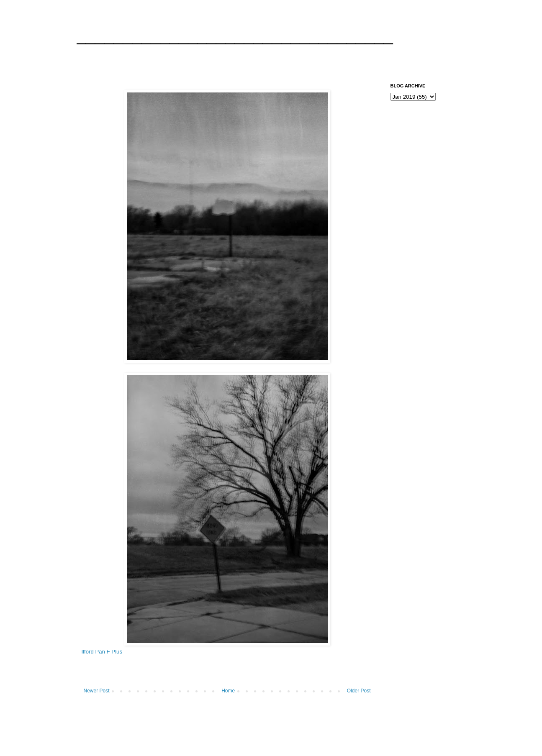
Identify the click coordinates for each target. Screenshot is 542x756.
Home (228, 691)
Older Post (359, 691)
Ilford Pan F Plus (102, 652)
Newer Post (97, 691)
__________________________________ (235, 35)
